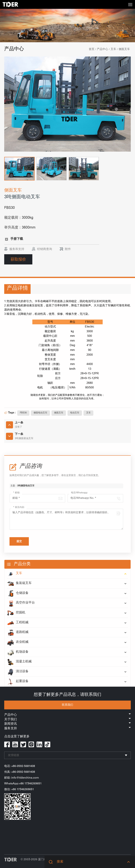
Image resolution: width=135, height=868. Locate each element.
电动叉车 (75, 413)
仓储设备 (18, 593)
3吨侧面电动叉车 (26, 489)
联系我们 (67, 705)
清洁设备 (18, 672)
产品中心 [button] (67, 715)
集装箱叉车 (19, 583)
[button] (19, 169)
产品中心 (102, 49)
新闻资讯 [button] (67, 724)
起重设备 (18, 682)
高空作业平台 (21, 603)
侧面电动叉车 (40, 413)
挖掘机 (16, 613)
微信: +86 (10, 789)
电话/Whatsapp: (79, 493)
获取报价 (18, 259)
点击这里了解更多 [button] (17, 737)
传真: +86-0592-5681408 (20, 772)
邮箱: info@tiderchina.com (22, 778)
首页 (92, 49)
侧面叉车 (124, 49)
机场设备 (18, 652)
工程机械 (18, 623)
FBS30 (23, 413)
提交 (19, 541)
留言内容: (19, 508)
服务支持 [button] (67, 729)
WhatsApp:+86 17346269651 (23, 784)
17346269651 (25, 789)
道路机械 (18, 632)
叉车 (113, 49)
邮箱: (17, 493)
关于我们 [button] (67, 720)
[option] (67, 104)
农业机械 (18, 642)
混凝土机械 (19, 662)
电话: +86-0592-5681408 (20, 766)
